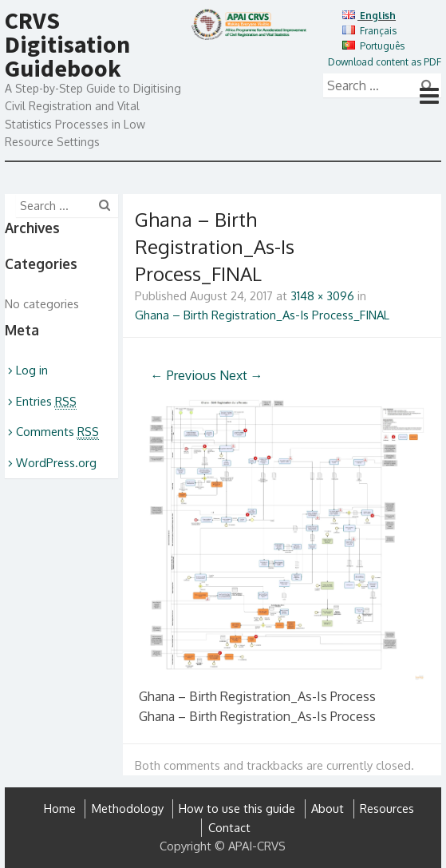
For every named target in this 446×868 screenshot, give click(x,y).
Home (60, 809)
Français (369, 31)
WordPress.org (56, 463)
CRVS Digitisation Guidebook (67, 44)
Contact (229, 828)
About (328, 809)
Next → (241, 375)
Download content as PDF (385, 62)
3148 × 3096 (322, 296)
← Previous (184, 375)
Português (373, 46)
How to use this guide (237, 809)
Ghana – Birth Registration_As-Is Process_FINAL (262, 315)
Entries (46, 401)
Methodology (128, 809)
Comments (57, 432)
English (369, 16)
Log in (32, 370)
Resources (387, 809)
